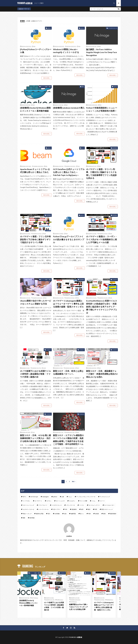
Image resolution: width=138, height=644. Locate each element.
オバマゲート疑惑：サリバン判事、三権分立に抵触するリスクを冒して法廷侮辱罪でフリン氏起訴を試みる (101, 174)
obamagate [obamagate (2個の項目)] (45, 497)
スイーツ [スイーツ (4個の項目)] (102, 501)
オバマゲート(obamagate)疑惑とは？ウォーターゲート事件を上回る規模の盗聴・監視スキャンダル (68, 304)
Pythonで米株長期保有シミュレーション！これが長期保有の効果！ (102, 109)
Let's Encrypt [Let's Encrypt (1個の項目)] (34, 497)
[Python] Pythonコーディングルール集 (36, 51)
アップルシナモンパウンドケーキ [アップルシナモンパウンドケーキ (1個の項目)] (86, 497)
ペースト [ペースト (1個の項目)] (82, 505)
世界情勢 (115, 148)
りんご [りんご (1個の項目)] (70, 497)
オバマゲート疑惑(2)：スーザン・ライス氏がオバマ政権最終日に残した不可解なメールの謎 (102, 239)
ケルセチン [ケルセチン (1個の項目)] (72, 501)
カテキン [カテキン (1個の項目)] (49, 501)
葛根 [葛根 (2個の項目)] (104, 514)
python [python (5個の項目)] (55, 497)
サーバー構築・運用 (46, 87)
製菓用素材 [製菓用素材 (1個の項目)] (113, 514)
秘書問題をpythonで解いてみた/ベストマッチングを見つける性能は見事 (78, 607)
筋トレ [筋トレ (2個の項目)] (82, 514)
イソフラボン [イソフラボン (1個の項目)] (26, 501)
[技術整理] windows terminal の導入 (69, 108)
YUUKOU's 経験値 (25, 3)
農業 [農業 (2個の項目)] (24, 518)
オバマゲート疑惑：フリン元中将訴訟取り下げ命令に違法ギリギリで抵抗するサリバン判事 (35, 239)
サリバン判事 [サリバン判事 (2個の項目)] (83, 501)
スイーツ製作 (39, 3)
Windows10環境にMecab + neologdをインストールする (66, 51)
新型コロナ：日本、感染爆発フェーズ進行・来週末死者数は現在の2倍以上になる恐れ (102, 374)
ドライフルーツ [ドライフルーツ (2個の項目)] (43, 505)
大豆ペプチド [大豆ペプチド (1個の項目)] (57, 509)
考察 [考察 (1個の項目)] (89, 514)
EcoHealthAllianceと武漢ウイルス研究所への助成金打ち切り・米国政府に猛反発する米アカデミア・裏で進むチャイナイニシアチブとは (102, 307)
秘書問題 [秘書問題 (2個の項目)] (73, 514)
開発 (83, 87)
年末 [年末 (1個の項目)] (66, 509)
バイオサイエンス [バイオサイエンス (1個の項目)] (57, 505)
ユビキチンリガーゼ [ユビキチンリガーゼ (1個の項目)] (28, 509)
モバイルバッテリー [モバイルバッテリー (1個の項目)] (94, 505)
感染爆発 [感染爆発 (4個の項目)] (74, 509)
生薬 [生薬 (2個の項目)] (65, 514)
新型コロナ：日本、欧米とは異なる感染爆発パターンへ (68, 372)
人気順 (28, 21)
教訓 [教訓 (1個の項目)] (89, 509)
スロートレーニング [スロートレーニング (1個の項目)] (28, 505)
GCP (83, 148)
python (49, 28)
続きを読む (47, 78)
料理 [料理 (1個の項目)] (96, 509)
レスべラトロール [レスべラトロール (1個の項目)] (43, 509)
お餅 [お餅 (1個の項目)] (63, 497)
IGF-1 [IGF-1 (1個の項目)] (24, 497)
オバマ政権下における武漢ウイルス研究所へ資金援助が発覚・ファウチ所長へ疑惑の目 (36, 374)
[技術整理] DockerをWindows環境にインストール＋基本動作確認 (35, 109)
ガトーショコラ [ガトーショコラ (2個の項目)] (60, 501)
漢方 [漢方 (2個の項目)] (49, 514)
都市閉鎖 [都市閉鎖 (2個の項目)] (32, 518)
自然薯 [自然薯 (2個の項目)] (97, 514)
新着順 (22, 21)
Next (73, 482)
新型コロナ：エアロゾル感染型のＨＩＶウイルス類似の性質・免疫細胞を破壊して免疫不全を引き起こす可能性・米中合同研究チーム (68, 440)
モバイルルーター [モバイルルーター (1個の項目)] (109, 505)
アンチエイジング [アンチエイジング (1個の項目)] (105, 497)
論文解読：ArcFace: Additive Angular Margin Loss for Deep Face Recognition (102, 52)
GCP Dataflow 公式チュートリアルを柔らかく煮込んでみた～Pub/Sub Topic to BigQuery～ (69, 172)
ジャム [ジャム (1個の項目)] (93, 501)
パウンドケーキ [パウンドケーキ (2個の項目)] (70, 505)
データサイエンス (113, 28)
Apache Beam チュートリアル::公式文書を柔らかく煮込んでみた (35, 171)
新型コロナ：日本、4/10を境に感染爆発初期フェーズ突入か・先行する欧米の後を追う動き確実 (35, 438)
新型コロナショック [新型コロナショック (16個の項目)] (107, 509)
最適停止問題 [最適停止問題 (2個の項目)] (40, 514)
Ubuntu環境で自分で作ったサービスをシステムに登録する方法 (36, 302)
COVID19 (115, 280)
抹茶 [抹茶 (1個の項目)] (82, 509)
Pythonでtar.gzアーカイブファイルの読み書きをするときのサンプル (69, 239)
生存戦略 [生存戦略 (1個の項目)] (57, 514)
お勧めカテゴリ (37, 21)
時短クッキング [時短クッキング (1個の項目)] (27, 514)
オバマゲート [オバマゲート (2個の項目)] (38, 501)
